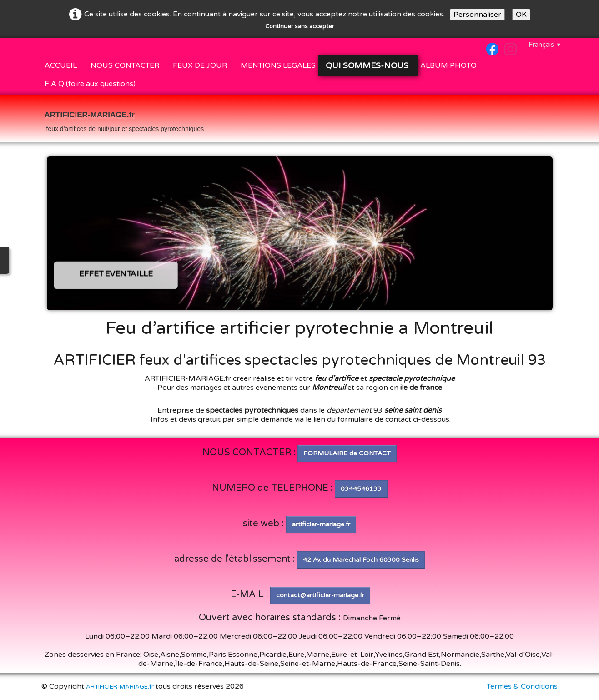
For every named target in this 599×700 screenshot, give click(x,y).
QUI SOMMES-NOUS (368, 65)
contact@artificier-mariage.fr (320, 595)
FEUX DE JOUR (200, 65)
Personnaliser (477, 15)
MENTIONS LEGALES (278, 65)
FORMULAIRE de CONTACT (347, 453)
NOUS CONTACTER (125, 65)
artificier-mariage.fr (321, 524)
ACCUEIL (61, 65)
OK (521, 15)
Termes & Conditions (522, 686)
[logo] (124, 120)
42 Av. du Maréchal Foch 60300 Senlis (361, 560)
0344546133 (361, 489)
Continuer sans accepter (300, 26)
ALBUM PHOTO (448, 65)
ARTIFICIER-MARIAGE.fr (120, 687)
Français (545, 45)
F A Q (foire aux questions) (90, 84)
